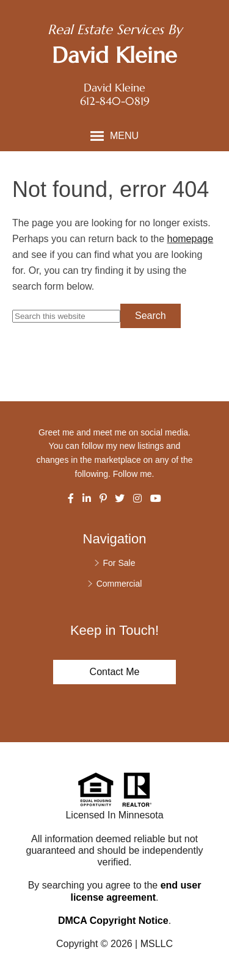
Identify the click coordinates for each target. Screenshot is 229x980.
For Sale (119, 563)
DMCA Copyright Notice (113, 921)
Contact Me (115, 672)
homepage (190, 239)
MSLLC (157, 944)
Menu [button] (124, 136)
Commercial (119, 584)
